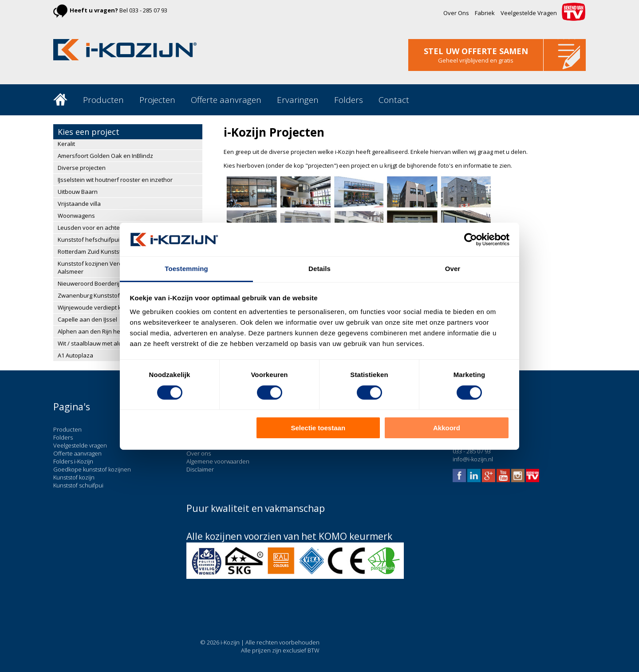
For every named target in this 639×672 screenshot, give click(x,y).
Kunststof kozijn (74, 477)
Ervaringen (298, 100)
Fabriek (485, 13)
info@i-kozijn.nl (473, 459)
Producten (103, 100)
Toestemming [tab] (186, 269)
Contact (394, 100)
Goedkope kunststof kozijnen (92, 469)
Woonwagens (76, 216)
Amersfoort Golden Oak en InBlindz (105, 156)
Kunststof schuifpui (78, 485)
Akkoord (447, 428)
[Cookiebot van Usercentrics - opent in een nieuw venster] (471, 240)
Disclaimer (200, 469)
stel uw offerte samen (476, 51)
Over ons (199, 453)
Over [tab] (453, 269)
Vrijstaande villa (79, 204)
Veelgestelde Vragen (529, 13)
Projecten (157, 100)
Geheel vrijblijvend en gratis (476, 60)
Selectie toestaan (318, 428)
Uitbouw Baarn (78, 192)
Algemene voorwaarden (218, 461)
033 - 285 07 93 (148, 10)
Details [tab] (319, 269)
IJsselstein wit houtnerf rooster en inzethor (115, 180)
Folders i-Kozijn (73, 461)
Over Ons (456, 13)
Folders (349, 100)
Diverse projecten (82, 168)
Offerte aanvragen (226, 100)
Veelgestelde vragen (80, 445)
